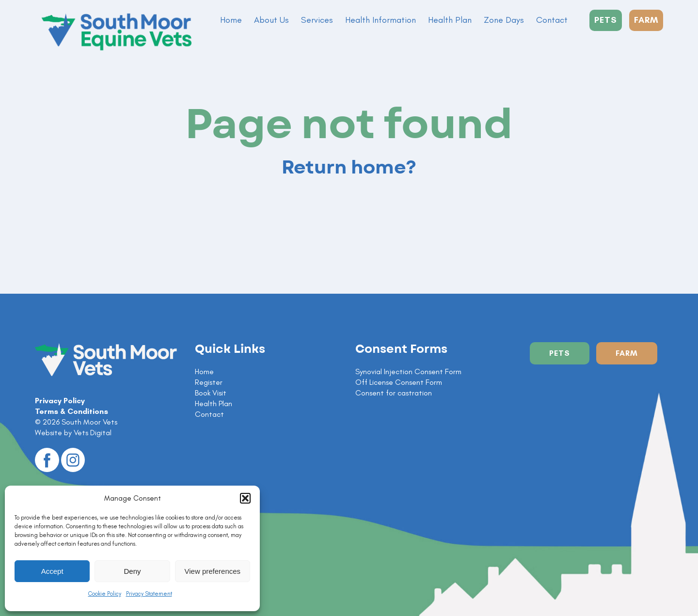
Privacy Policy (60, 401)
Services (317, 20)
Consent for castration (394, 393)
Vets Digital (93, 433)
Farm (627, 353)
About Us (271, 20)
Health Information (381, 20)
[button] (245, 498)
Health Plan (450, 20)
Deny (132, 571)
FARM (646, 20)
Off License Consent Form (399, 382)
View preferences (213, 571)
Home (231, 20)
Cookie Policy (105, 594)
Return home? (349, 168)
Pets (560, 353)
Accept (52, 571)
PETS (606, 20)
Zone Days (504, 20)
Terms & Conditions (71, 411)
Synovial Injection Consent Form (408, 371)
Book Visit (211, 393)
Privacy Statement (149, 594)
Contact (552, 20)
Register (209, 382)
